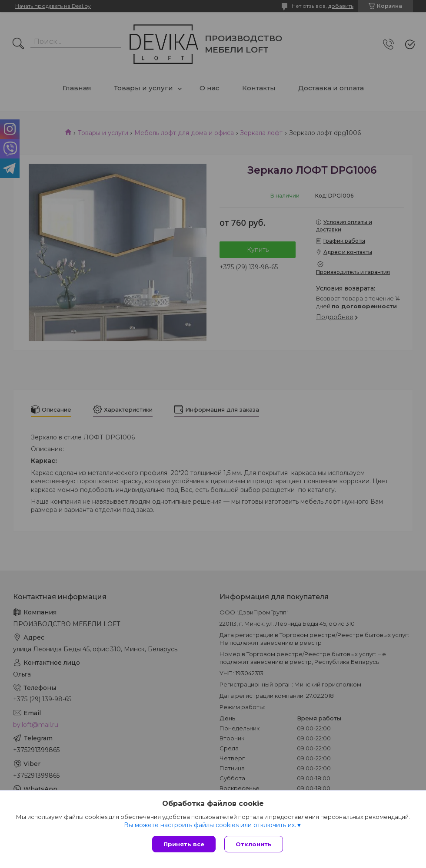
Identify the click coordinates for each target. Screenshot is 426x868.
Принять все (184, 844)
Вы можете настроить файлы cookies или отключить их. (210, 825)
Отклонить (254, 844)
